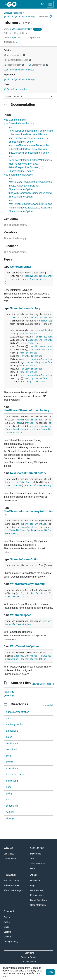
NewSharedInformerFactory (28, 473)
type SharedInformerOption (18, 175)
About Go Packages (13, 890)
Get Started (37, 848)
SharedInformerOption (22, 530)
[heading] (13, 4)
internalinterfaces (22, 318)
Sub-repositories (11, 885)
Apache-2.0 (17, 38)
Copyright (29, 953)
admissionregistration (18, 712)
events (26, 356)
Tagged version (14, 65)
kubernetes (23, 420)
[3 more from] (4, 718)
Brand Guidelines (38, 900)
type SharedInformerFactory (19, 123)
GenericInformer (21, 267)
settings (30, 379)
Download (35, 881)
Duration (28, 423)
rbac (22, 372)
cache (28, 276)
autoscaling (35, 340)
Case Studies (10, 859)
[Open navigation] (50, 4)
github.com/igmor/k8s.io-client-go (19, 16)
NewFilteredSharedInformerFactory (27, 410)
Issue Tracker (37, 890)
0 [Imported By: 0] (10, 42)
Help (32, 868)
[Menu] (28, 96)
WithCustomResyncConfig (27, 584)
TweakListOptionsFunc (26, 429)
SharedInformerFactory (25, 308)
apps (22, 334)
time (19, 423)
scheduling (33, 375)
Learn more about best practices (19, 70)
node (22, 366)
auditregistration (15, 724)
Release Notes (37, 895)
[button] (5, 55)
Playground (36, 854)
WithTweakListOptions (25, 646)
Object (24, 593)
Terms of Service (29, 957)
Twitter (7, 917)
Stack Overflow (37, 863)
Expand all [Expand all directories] (48, 705)
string (46, 621)
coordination (37, 350)
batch (24, 343)
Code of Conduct (38, 905)
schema (41, 321)
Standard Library (12, 881)
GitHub (7, 922)
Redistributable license (17, 60)
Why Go (9, 848)
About (34, 875)
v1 (18, 593)
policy (26, 369)
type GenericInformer (15, 120)
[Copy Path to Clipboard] (51, 16)
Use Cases (9, 854)
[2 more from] (4, 749)
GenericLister (38, 279)
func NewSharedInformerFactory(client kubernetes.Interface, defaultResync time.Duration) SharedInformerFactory (29, 149)
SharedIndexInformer (44, 276)
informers (44, 16)
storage (28, 382)
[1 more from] (4, 712)
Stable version (39, 65)
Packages (10, 875)
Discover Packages (13, 13)
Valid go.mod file (14, 55)
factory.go (9, 692)
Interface (31, 334)
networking (33, 363)
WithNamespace (21, 615)
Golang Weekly (11, 942)
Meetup (7, 937)
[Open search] (43, 4)
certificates (37, 346)
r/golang (8, 932)
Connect (9, 911)
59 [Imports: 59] (35, 38)
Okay (50, 972)
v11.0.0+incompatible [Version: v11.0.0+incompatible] (18, 29)
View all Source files (41, 684)
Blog (32, 885)
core (22, 353)
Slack (6, 927)
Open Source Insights (15, 89)
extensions (33, 359)
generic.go (9, 695)
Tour (32, 859)
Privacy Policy (29, 962)
